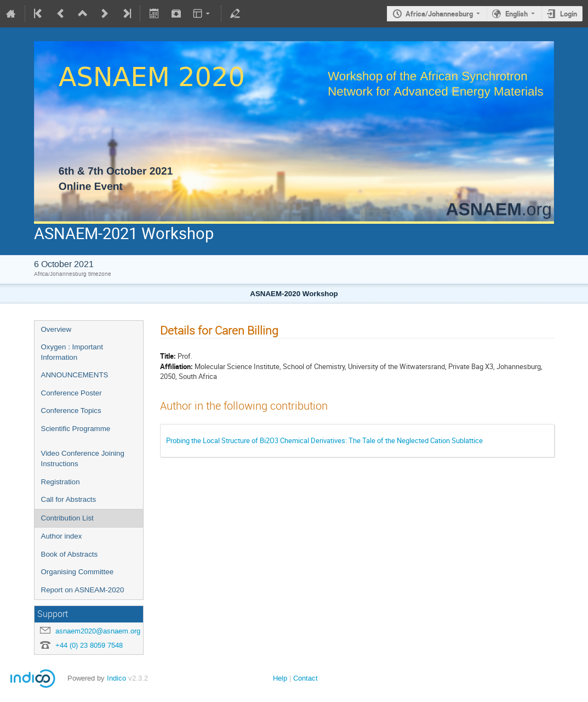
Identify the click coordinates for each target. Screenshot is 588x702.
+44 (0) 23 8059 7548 (89, 645)
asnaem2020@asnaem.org (98, 631)
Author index (62, 536)
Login (569, 14)
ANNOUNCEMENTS (75, 375)
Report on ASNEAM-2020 (83, 590)
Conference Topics (71, 411)
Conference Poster (72, 393)
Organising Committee (78, 572)
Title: (168, 356)
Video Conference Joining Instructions (83, 458)
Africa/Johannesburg (439, 14)
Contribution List (67, 518)
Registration (61, 482)
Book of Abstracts (70, 554)
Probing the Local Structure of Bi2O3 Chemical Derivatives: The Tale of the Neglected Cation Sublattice (324, 440)
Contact (306, 678)
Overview (56, 329)
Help (280, 678)
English (516, 14)
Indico (116, 678)
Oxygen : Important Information (72, 352)
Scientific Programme (76, 429)
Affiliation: (176, 366)
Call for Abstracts (69, 499)
